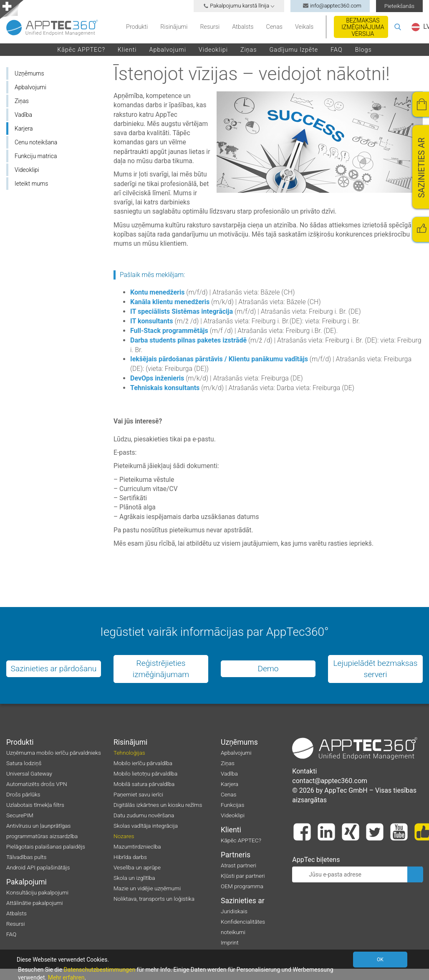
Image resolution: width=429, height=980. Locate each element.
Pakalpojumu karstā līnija (239, 6)
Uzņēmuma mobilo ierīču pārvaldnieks (54, 753)
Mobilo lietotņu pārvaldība (145, 773)
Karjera (24, 128)
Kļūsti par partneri (243, 876)
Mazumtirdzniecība (137, 846)
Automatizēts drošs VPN (37, 784)
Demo (268, 669)
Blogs (363, 50)
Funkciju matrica (36, 156)
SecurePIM (20, 815)
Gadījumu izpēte (294, 50)
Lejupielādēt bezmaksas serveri (375, 669)
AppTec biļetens (316, 860)
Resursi (210, 27)
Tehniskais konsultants (165, 388)
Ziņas (249, 50)
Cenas (274, 27)
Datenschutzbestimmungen (100, 970)
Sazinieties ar (243, 901)
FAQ (336, 50)
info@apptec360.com (330, 6)
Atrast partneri (238, 865)
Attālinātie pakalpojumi (35, 903)
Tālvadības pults (26, 857)
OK (381, 960)
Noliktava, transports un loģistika (154, 899)
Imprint (230, 942)
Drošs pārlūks (23, 794)
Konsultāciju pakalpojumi (37, 892)
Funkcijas (232, 805)
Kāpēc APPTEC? (81, 50)
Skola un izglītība (134, 878)
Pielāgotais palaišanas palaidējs (46, 846)
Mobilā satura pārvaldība (144, 784)
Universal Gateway (29, 773)
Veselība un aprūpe (137, 867)
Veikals (304, 27)
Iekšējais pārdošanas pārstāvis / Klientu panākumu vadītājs (219, 359)
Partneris (236, 855)
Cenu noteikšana (36, 142)
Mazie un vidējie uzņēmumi (147, 888)
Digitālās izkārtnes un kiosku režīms (158, 805)
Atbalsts (243, 27)
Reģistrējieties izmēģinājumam (161, 669)
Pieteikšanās (399, 6)
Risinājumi (174, 27)
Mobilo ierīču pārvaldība (143, 763)
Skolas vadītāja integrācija (146, 826)
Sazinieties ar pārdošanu (54, 669)
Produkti (137, 27)
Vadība (23, 115)
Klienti (127, 50)
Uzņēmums (29, 73)
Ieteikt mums (31, 184)
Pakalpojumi (26, 882)
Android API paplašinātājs (38, 867)
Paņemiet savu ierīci (138, 794)
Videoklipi (213, 50)
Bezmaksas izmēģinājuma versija (363, 27)
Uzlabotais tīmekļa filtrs (35, 805)
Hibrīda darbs (130, 857)
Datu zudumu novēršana (144, 815)
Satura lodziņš (24, 763)
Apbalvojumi (168, 50)
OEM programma (242, 886)
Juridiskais (234, 911)
